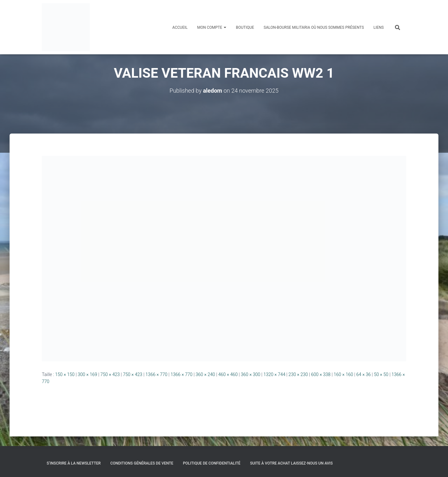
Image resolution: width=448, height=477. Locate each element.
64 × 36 (363, 374)
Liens (379, 27)
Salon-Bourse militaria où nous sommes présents (314, 27)
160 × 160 (343, 374)
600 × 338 (321, 374)
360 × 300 (251, 374)
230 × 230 (298, 374)
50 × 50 (381, 374)
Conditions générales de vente (142, 463)
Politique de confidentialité (212, 463)
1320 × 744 (274, 374)
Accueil (180, 27)
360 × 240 (205, 374)
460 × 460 (228, 374)
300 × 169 (87, 374)
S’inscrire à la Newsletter (74, 463)
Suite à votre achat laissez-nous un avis (291, 463)
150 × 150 (65, 374)
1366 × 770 (156, 374)
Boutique (245, 27)
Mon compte (212, 27)
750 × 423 (110, 374)
